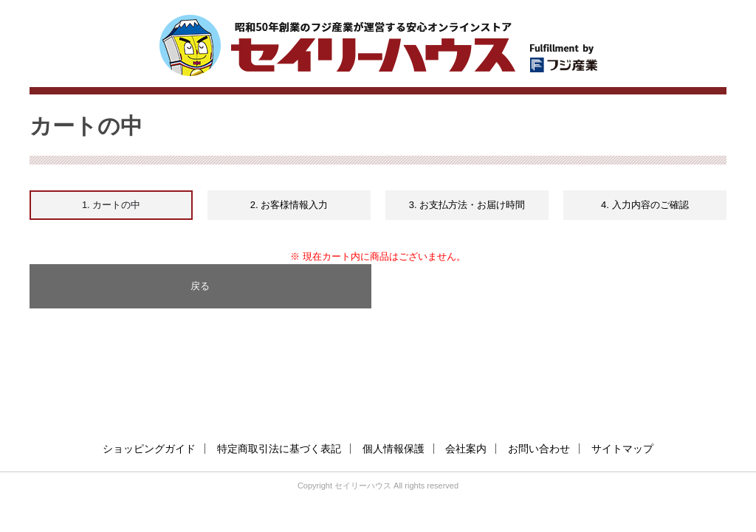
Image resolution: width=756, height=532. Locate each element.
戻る (200, 286)
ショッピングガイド (149, 449)
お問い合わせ (539, 449)
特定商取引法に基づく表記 (279, 449)
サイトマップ (622, 449)
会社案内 (466, 449)
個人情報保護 (394, 449)
